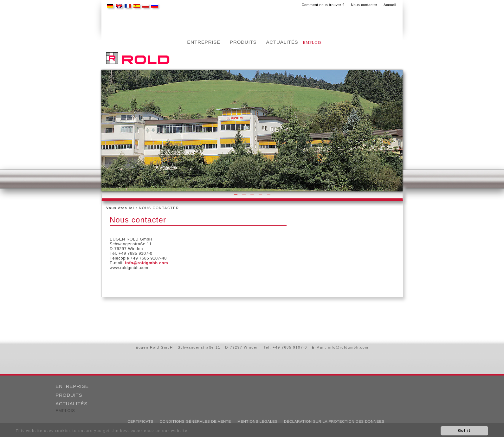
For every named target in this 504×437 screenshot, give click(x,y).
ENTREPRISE (72, 386)
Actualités (282, 42)
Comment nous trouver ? (323, 5)
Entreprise (204, 42)
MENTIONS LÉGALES (258, 421)
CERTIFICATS (140, 421)
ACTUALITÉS (71, 404)
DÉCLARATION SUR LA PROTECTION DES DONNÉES (334, 421)
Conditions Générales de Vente (195, 421)
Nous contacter (364, 5)
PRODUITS (243, 42)
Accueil (390, 5)
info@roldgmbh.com (147, 263)
